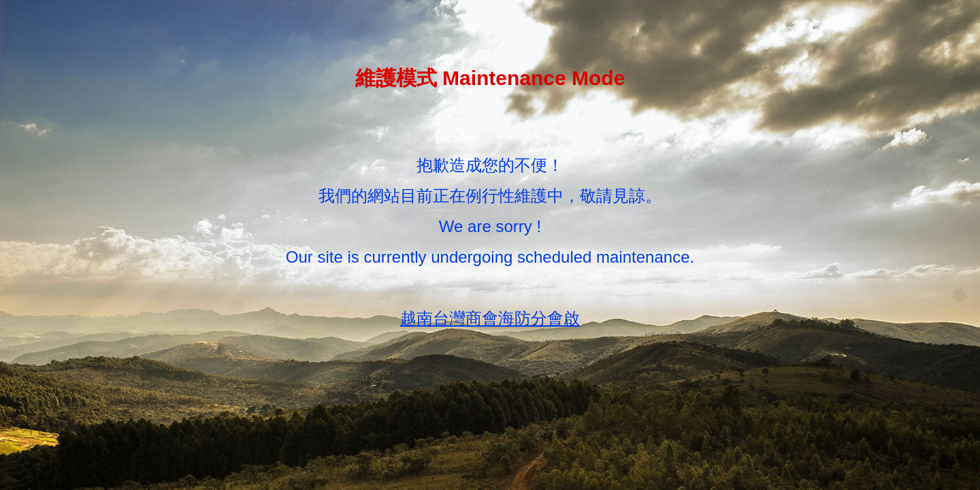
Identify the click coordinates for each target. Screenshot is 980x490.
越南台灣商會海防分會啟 (490, 318)
